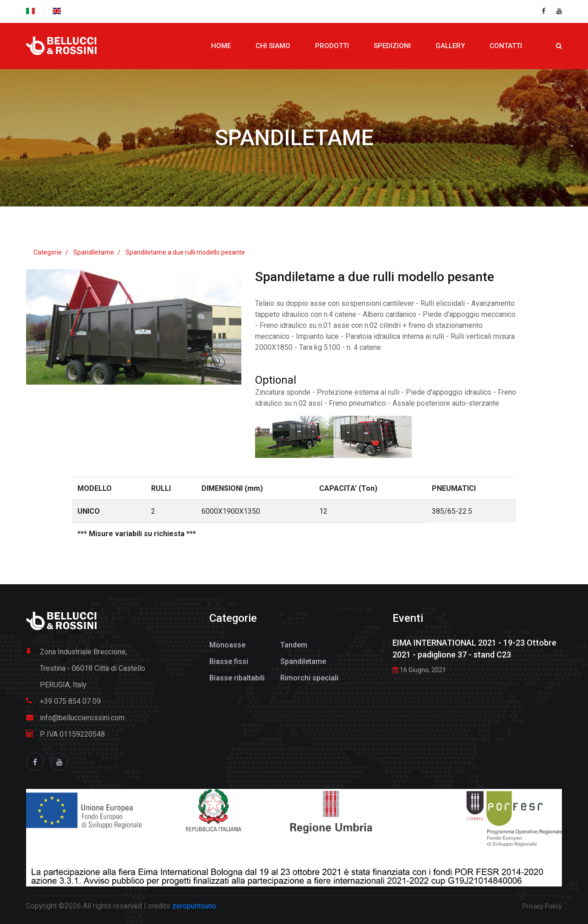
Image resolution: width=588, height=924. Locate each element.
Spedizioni (392, 46)
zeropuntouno (194, 906)
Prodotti (332, 46)
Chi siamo (273, 46)
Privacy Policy (542, 906)
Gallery (450, 46)
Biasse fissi (229, 661)
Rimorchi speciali (309, 678)
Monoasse (227, 645)
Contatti (506, 46)
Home (221, 46)
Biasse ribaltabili (237, 678)
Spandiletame (294, 138)
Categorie (48, 252)
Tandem (294, 645)
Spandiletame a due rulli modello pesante (185, 252)
